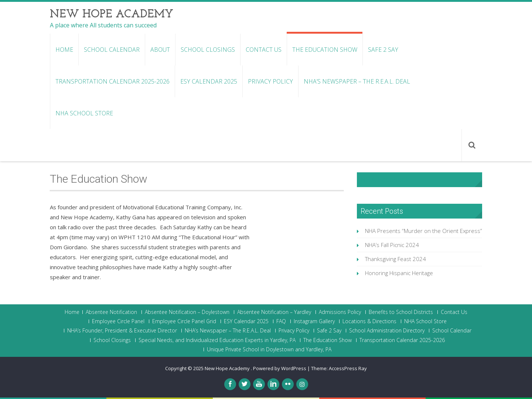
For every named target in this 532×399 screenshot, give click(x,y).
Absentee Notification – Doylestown (187, 312)
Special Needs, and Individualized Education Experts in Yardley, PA (217, 340)
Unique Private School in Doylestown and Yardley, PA (269, 349)
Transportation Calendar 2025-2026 (112, 81)
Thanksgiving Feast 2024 (395, 259)
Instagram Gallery (314, 321)
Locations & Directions (369, 321)
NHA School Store (84, 113)
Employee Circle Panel (118, 321)
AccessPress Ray (348, 368)
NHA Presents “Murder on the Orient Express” (424, 231)
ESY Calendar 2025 (209, 81)
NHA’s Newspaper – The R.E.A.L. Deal (357, 81)
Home (64, 50)
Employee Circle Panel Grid (184, 321)
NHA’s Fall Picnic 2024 (392, 245)
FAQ (281, 321)
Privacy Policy (270, 81)
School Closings (208, 50)
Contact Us (264, 50)
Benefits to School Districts (401, 312)
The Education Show (325, 50)
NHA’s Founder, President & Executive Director (122, 331)
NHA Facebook (385, 180)
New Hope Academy (228, 368)
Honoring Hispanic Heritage (399, 273)
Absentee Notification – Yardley (274, 312)
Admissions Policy (340, 312)
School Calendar (112, 50)
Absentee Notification (111, 312)
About (160, 50)
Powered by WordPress (280, 368)
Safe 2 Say (383, 50)
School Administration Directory (387, 331)
